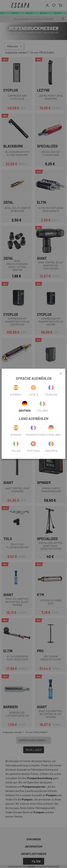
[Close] (61, 374)
